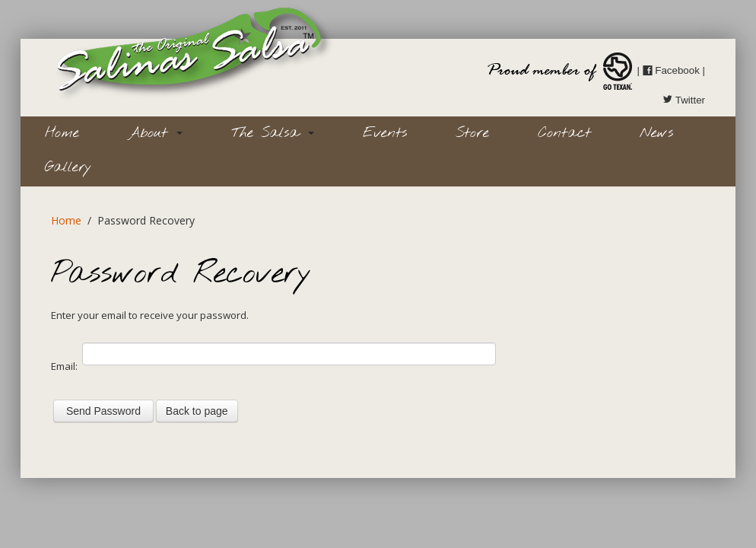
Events (385, 133)
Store (472, 133)
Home (62, 133)
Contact (564, 133)
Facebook (671, 70)
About (155, 133)
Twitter (684, 100)
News (656, 133)
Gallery (68, 167)
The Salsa (273, 133)
